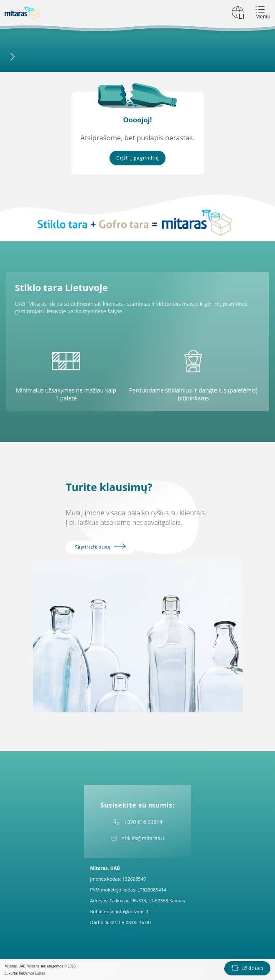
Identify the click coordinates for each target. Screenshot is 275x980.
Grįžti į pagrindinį (137, 158)
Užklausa (247, 968)
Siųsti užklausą (101, 547)
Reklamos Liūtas (32, 973)
